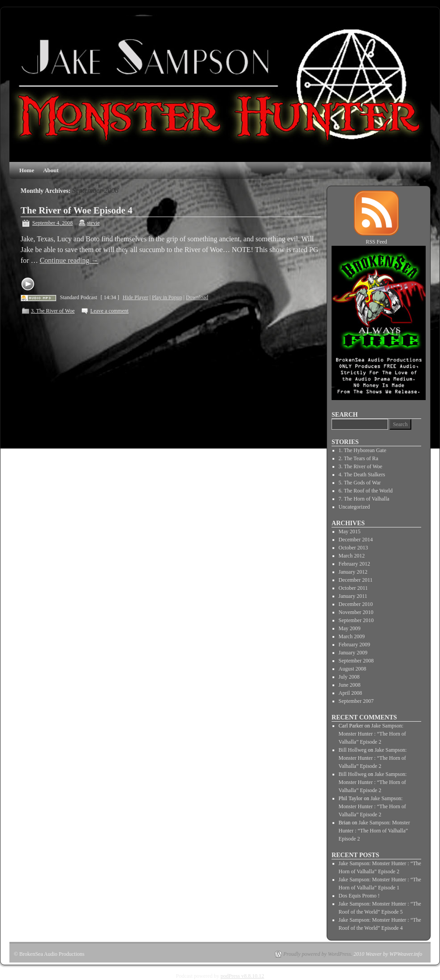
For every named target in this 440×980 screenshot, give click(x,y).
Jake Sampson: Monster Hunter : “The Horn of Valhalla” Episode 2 (372, 734)
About (51, 170)
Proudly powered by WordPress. (318, 954)
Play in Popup (167, 297)
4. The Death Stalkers (362, 475)
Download (197, 297)
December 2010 (356, 604)
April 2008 (350, 693)
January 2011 (353, 596)
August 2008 (353, 669)
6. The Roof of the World (366, 491)
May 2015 (350, 531)
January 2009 (353, 653)
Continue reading (69, 260)
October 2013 (354, 548)
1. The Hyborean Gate (362, 450)
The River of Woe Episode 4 (77, 210)
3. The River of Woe (53, 311)
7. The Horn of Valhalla (364, 499)
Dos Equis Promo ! (359, 896)
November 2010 (356, 612)
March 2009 (352, 636)
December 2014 (356, 540)
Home (27, 170)
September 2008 (356, 661)
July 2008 (349, 677)
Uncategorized (354, 507)
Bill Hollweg (353, 750)
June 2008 (350, 685)
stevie (93, 223)
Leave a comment (110, 311)
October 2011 (353, 588)
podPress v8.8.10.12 (242, 976)
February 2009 (354, 645)
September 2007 (356, 701)
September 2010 (356, 620)
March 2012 (352, 556)
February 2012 (354, 564)
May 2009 (350, 628)
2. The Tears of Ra (358, 458)
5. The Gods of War (360, 483)
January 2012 (353, 572)
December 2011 (356, 580)
